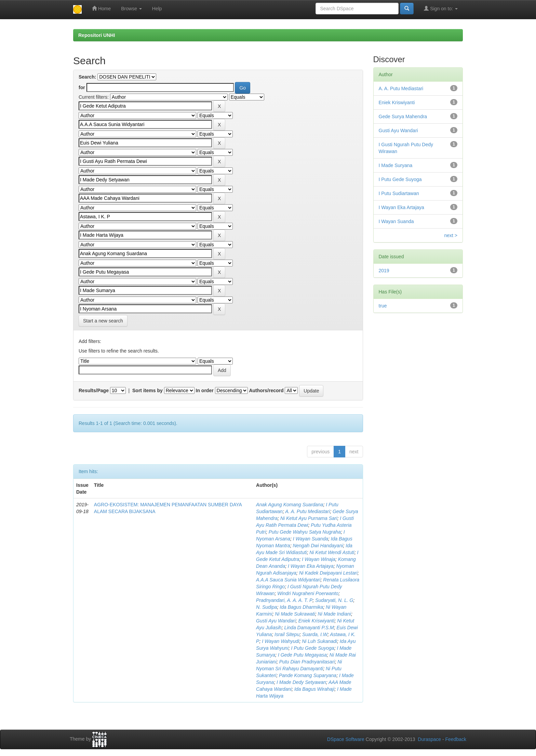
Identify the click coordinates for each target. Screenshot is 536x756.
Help (157, 9)
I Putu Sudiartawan (399, 193)
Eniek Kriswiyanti (317, 621)
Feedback (456, 739)
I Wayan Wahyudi (280, 641)
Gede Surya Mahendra (403, 116)
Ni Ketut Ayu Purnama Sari (309, 518)
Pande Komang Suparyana (308, 675)
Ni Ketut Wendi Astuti (332, 552)
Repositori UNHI (97, 35)
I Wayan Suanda (311, 539)
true (383, 306)
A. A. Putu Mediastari (307, 511)
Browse (131, 9)
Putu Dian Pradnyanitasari (307, 662)
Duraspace (429, 739)
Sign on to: (441, 8)
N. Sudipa (266, 607)
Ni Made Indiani (334, 614)
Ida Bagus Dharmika (301, 607)
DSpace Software (346, 739)
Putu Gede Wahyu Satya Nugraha (305, 532)
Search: (87, 77)
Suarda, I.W (315, 634)
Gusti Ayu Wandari (276, 621)
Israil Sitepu (287, 634)
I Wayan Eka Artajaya (311, 566)
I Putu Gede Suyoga (313, 648)
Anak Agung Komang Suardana (290, 505)
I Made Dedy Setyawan (301, 682)
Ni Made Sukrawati (295, 614)
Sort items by (148, 390)
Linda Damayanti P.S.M (309, 628)
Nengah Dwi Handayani (318, 546)
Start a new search (103, 321)
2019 (384, 271)
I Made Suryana (396, 165)
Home (101, 8)
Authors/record (266, 390)
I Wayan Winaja (319, 559)
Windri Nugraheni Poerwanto (308, 593)
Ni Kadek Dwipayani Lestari (328, 573)
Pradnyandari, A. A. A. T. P (284, 600)
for (82, 87)
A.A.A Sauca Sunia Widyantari (288, 580)
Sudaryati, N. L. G (334, 600)
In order (205, 390)
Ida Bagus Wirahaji (314, 689)
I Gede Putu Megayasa (302, 655)
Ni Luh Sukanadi (319, 641)
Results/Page (94, 390)
